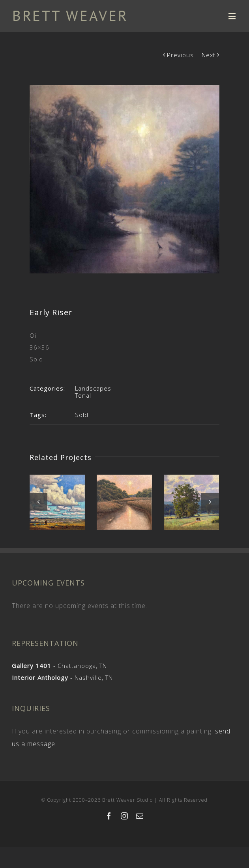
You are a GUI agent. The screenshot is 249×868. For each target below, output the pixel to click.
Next (209, 55)
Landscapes (93, 388)
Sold (82, 415)
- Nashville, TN (62, 677)
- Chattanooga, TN (59, 666)
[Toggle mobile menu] (233, 16)
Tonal (83, 395)
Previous (180, 55)
